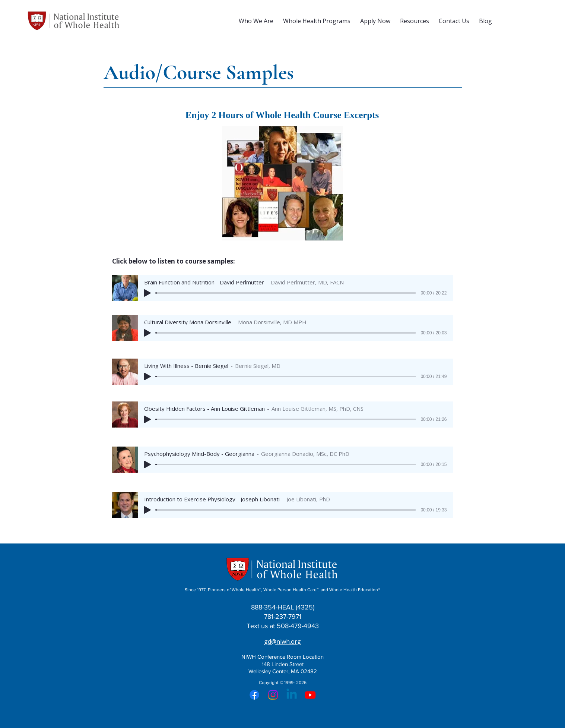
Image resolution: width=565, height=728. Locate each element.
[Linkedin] (292, 695)
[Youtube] (310, 695)
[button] (256, 21)
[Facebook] (254, 695)
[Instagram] (273, 695)
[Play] (147, 293)
